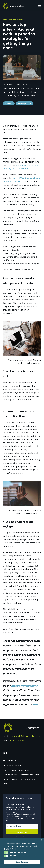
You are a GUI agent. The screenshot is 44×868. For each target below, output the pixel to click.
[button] (6, 852)
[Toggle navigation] (40, 6)
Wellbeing (9, 103)
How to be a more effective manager (21, 775)
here (36, 704)
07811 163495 (17, 740)
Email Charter (10, 760)
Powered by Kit (22, 837)
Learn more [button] (11, 849)
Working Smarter (25, 103)
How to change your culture (17, 770)
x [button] (42, 840)
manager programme (24, 686)
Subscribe (22, 832)
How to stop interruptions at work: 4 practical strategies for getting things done (20, 36)
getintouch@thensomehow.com (25, 736)
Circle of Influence (12, 765)
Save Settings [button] (22, 862)
